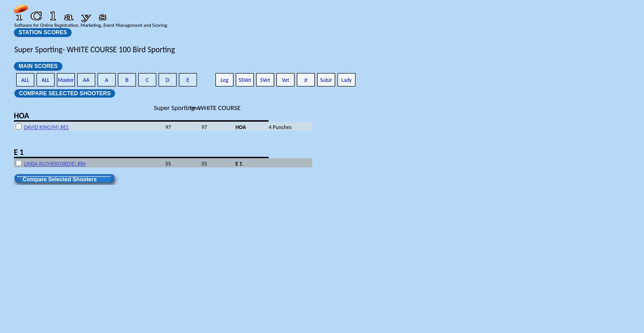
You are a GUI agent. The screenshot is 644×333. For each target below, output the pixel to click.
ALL (25, 80)
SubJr (326, 80)
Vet (285, 80)
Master (66, 80)
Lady (347, 80)
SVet (265, 80)
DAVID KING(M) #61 (46, 127)
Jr (306, 80)
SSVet (245, 80)
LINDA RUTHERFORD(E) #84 (55, 164)
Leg (224, 80)
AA (86, 80)
